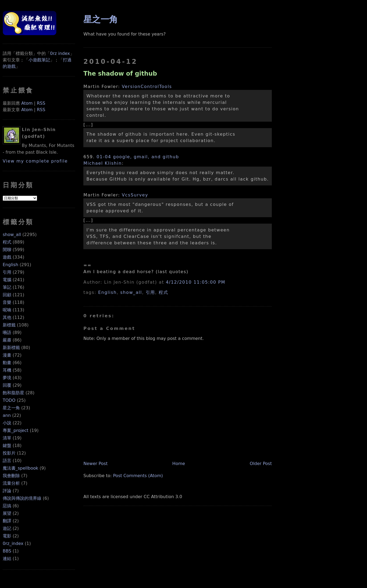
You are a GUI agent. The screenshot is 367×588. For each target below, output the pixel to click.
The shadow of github (120, 73)
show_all (12, 235)
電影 (7, 536)
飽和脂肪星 (13, 393)
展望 (7, 513)
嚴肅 (7, 340)
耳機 (7, 370)
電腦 (7, 280)
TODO (9, 400)
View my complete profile (35, 161)
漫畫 (7, 355)
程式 (7, 242)
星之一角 (11, 408)
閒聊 (7, 250)
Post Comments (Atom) (138, 476)
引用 (7, 272)
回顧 (7, 295)
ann (7, 415)
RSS (41, 103)
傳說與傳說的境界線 (22, 498)
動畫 (7, 363)
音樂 (7, 302)
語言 (7, 461)
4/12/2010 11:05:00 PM (196, 282)
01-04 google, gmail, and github (138, 157)
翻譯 (7, 521)
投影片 (9, 453)
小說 (7, 423)
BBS (7, 551)
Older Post (261, 464)
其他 (7, 317)
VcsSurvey (135, 195)
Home (179, 464)
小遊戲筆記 (39, 60)
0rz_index (13, 543)
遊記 (7, 528)
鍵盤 (7, 446)
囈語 (7, 332)
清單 (7, 438)
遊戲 (7, 257)
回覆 (7, 385)
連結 (7, 559)
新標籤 (9, 325)
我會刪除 (11, 476)
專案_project (16, 430)
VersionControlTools (147, 87)
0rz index (60, 53)
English (10, 265)
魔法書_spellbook (20, 468)
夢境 (7, 378)
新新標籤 (11, 348)
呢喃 (7, 310)
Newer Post (95, 464)
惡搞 (7, 506)
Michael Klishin (103, 163)
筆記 (7, 287)
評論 (7, 491)
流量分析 (11, 483)
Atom (27, 103)
